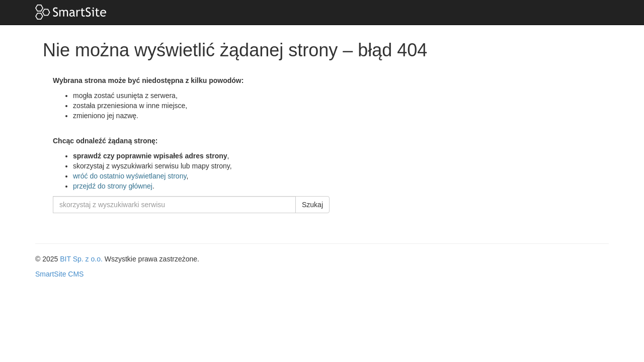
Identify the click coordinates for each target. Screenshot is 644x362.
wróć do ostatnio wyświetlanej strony (130, 176)
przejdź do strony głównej (113, 186)
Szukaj (312, 205)
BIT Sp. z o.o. (81, 259)
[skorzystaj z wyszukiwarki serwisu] (174, 205)
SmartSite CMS (59, 274)
